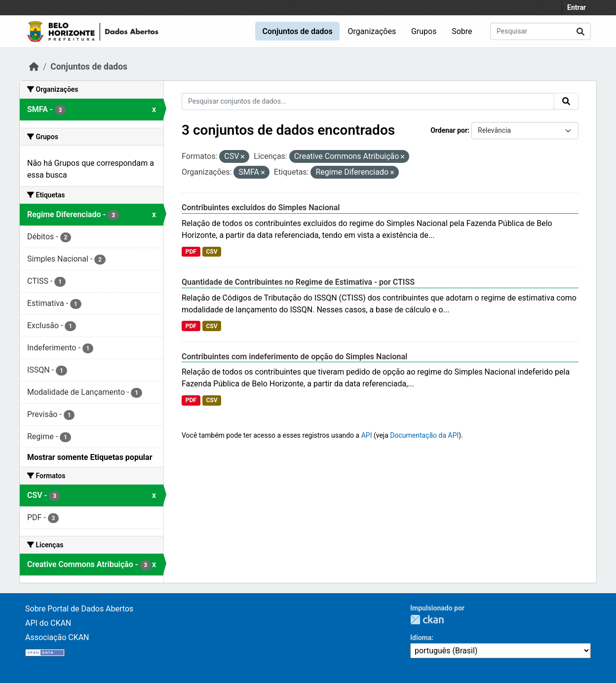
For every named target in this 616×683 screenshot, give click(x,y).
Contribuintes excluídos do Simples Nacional (261, 208)
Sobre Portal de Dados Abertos (79, 609)
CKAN (427, 620)
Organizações (372, 31)
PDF (191, 252)
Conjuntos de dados (297, 31)
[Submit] (580, 31)
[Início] (34, 67)
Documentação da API (424, 435)
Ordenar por (449, 130)
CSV (212, 252)
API (367, 435)
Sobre (462, 31)
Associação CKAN (57, 637)
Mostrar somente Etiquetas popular (90, 457)
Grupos (424, 31)
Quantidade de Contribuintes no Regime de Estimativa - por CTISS (298, 282)
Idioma (421, 638)
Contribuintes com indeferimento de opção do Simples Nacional (294, 357)
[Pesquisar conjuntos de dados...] (540, 31)
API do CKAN (48, 623)
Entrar (577, 7)
